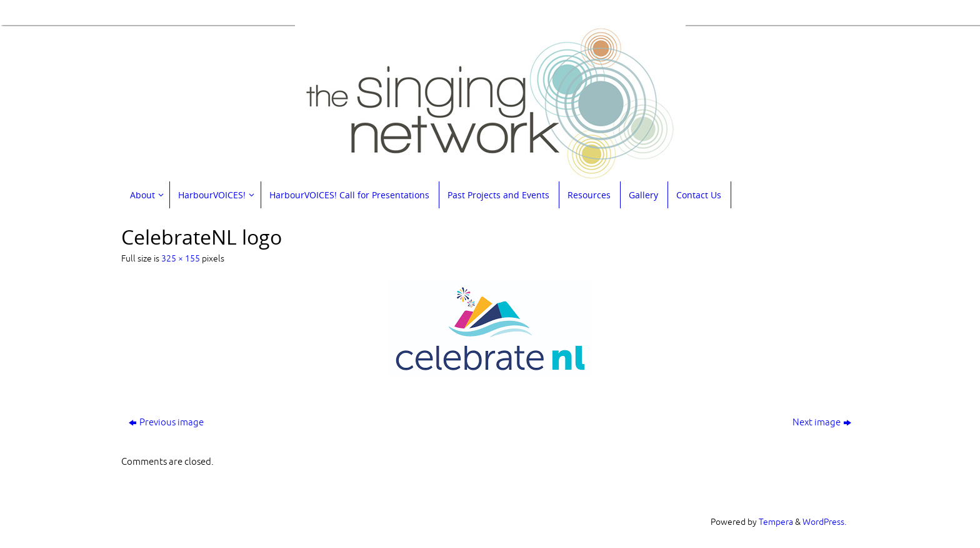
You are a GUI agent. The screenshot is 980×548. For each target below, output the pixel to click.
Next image (822, 423)
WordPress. (824, 522)
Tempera (776, 522)
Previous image (166, 423)
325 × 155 (181, 259)
